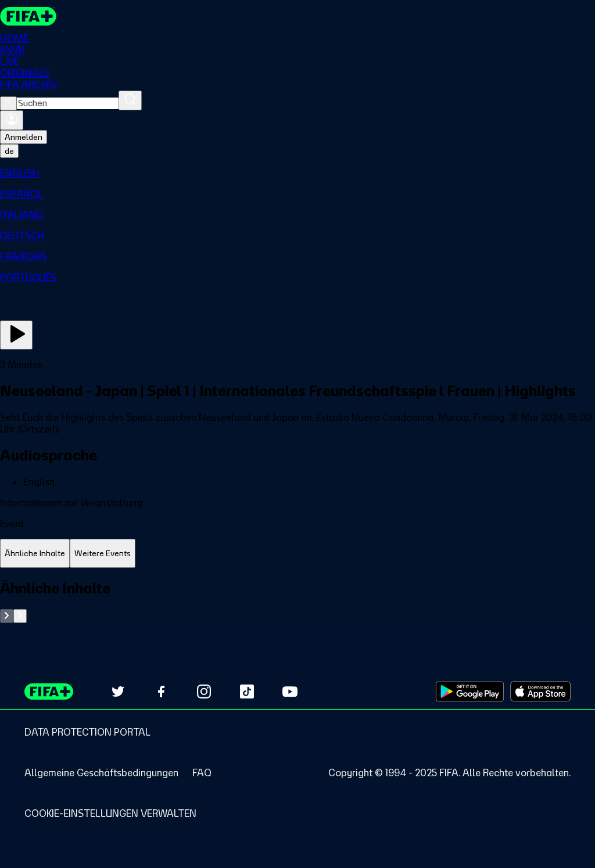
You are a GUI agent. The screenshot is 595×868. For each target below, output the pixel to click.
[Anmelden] (12, 120)
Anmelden (24, 137)
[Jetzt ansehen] (16, 335)
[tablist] (297, 554)
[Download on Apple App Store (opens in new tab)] (540, 691)
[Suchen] (130, 100)
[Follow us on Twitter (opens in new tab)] (118, 691)
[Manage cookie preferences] (110, 813)
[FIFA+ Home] (28, 16)
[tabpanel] (297, 601)
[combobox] (68, 103)
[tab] (35, 554)
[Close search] (8, 103)
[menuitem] (297, 173)
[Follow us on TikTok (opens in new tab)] (247, 691)
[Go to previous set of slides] (7, 616)
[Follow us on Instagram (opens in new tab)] (204, 691)
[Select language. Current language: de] (9, 151)
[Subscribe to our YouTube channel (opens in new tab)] (290, 691)
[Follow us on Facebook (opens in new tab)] (161, 691)
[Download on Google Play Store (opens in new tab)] (470, 691)
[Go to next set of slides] (20, 616)
